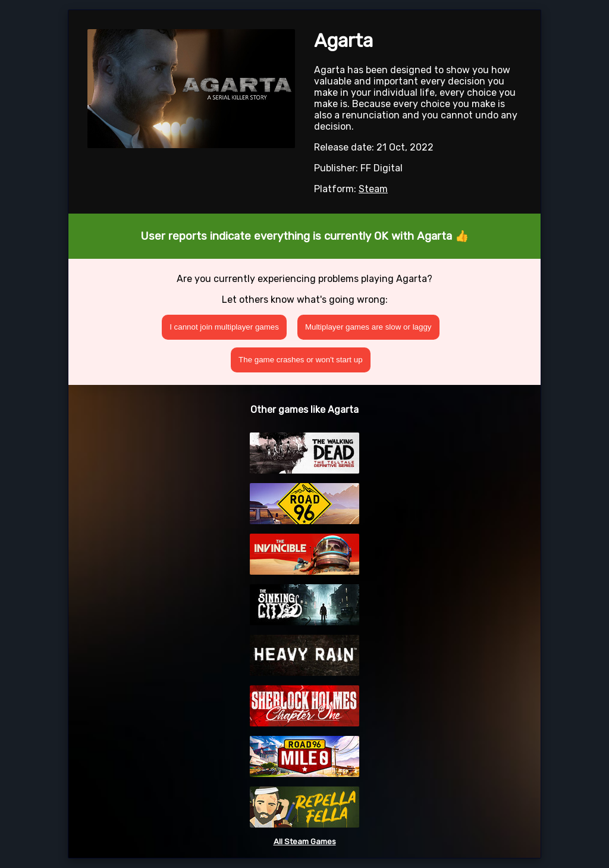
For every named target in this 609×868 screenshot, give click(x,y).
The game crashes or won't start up (301, 360)
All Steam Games (305, 842)
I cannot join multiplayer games (224, 327)
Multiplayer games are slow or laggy (368, 327)
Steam (373, 189)
